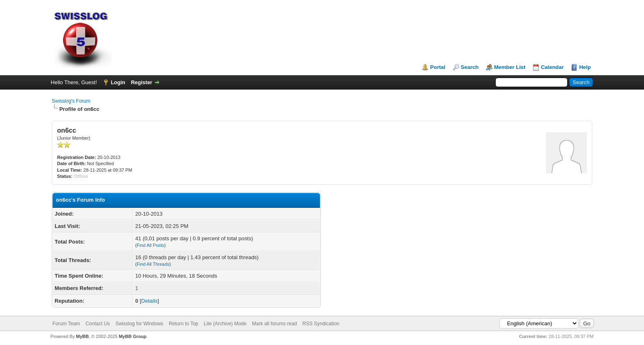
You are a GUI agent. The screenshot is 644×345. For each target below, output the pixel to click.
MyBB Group (132, 336)
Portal (438, 67)
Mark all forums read (275, 324)
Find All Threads (153, 264)
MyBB (82, 336)
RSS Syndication (321, 324)
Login (118, 82)
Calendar (552, 67)
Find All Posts (151, 245)
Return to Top (184, 324)
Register (142, 82)
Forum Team (66, 324)
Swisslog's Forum (71, 101)
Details (149, 301)
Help (585, 67)
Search (470, 67)
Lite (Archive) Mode (225, 324)
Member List (510, 67)
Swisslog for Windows (139, 324)
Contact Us (98, 324)
